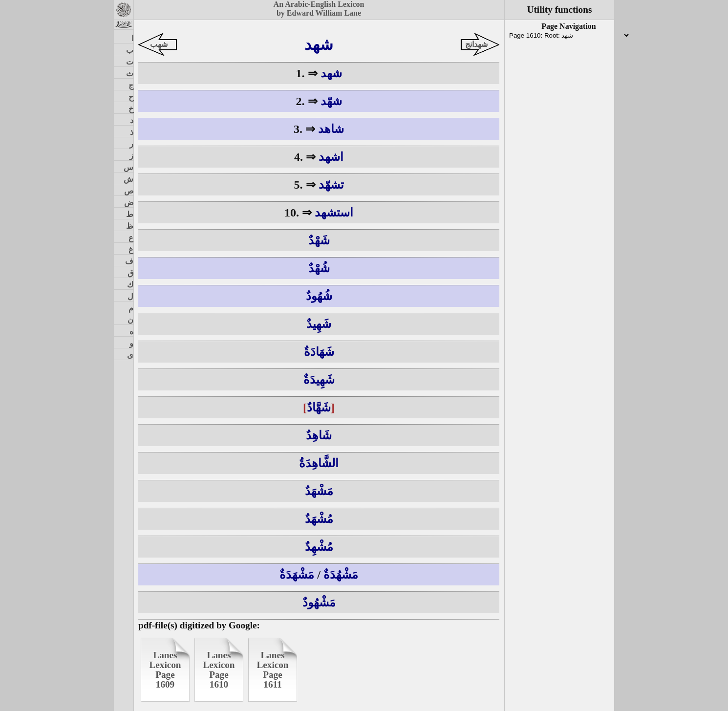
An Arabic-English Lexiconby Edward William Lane (319, 9)
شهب (159, 44)
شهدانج (476, 44)
